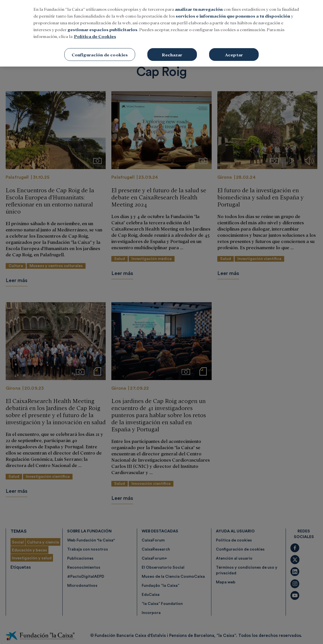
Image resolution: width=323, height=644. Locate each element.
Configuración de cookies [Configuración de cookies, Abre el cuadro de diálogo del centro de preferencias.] (100, 51)
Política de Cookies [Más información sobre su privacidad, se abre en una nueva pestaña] (95, 32)
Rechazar (172, 51)
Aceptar (234, 51)
